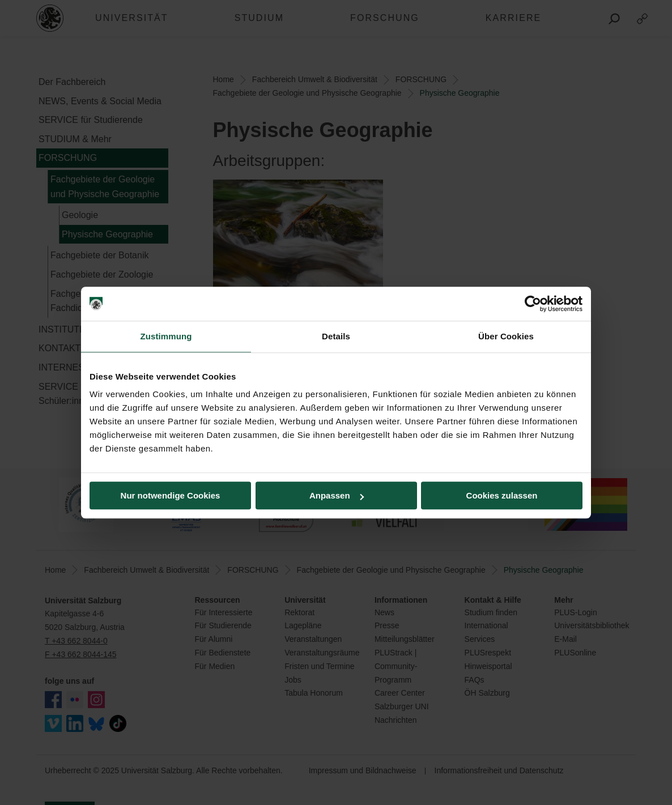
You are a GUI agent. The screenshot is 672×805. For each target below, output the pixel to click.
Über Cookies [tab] (506, 336)
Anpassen (337, 495)
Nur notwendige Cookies (171, 495)
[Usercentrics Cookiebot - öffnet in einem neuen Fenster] (533, 304)
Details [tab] (336, 336)
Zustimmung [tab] (166, 336)
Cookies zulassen (502, 495)
